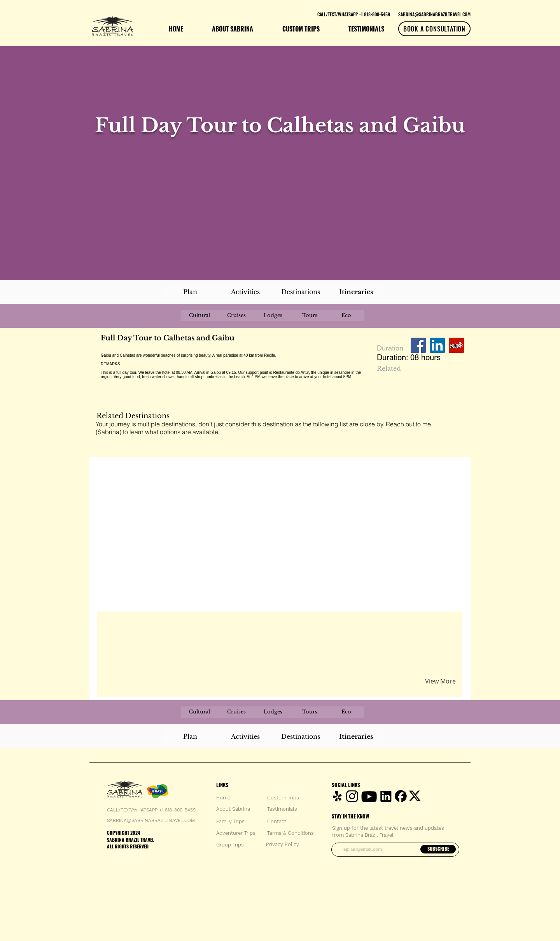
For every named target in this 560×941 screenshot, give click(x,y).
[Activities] (245, 292)
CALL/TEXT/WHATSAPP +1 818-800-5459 (151, 810)
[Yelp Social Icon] (456, 345)
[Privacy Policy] (283, 845)
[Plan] (190, 292)
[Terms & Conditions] (290, 833)
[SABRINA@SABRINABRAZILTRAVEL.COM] (434, 14)
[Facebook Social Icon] (418, 345)
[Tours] (310, 316)
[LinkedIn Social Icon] (437, 345)
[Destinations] (301, 292)
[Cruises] (236, 316)
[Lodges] (273, 316)
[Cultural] (199, 316)
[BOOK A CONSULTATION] (434, 29)
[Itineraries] (356, 292)
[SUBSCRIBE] (438, 849)
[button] (192, 626)
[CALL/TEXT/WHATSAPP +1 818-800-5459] (353, 14)
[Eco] (346, 316)
